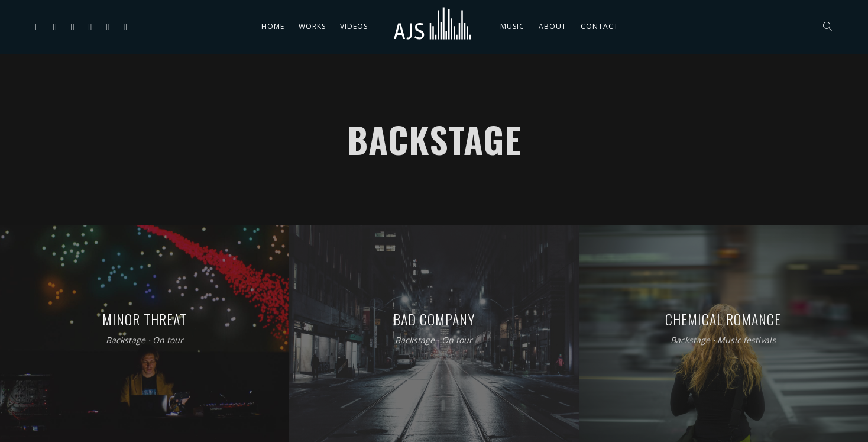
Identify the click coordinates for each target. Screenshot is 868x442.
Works (312, 26)
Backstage (126, 340)
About (553, 26)
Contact (600, 26)
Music (512, 26)
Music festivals (746, 340)
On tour (168, 340)
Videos (354, 26)
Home (273, 26)
